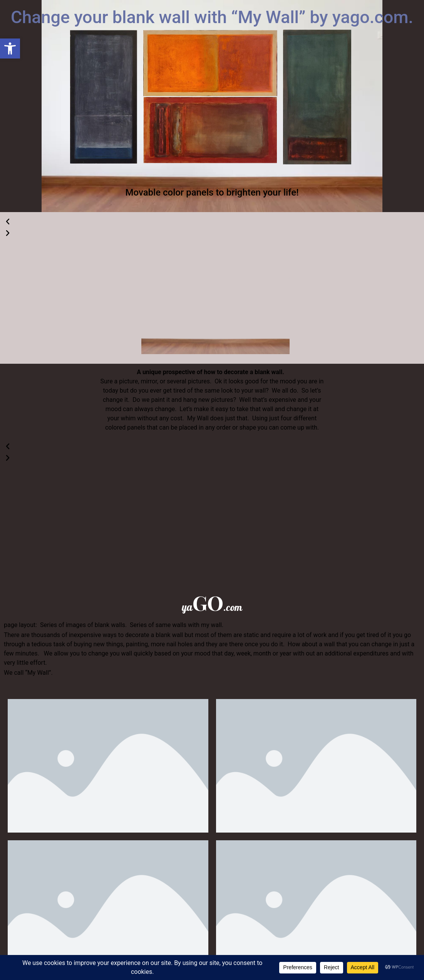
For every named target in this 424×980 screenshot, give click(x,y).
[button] (10, 48)
